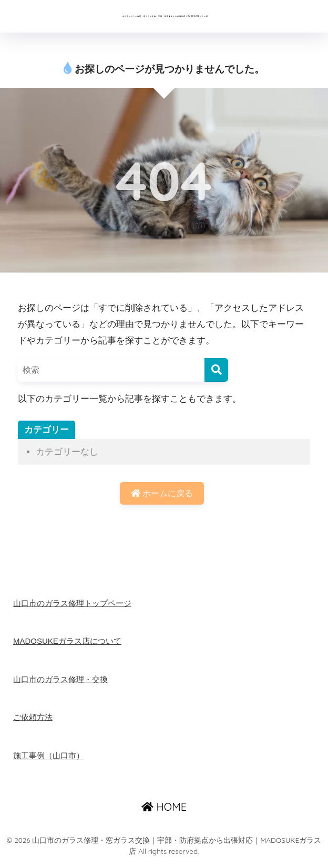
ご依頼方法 (34, 723)
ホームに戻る (162, 498)
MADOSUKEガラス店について (71, 647)
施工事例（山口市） (51, 761)
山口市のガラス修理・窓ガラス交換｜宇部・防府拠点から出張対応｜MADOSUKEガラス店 (165, 18)
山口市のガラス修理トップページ (76, 608)
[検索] (216, 374)
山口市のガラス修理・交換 (64, 684)
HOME (164, 813)
